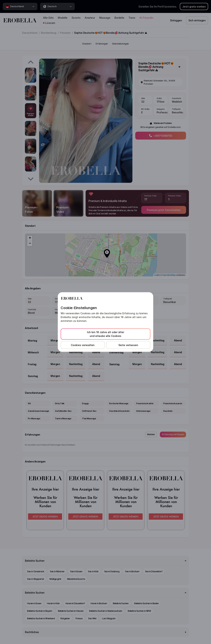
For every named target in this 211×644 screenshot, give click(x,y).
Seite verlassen (128, 345)
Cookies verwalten (83, 345)
